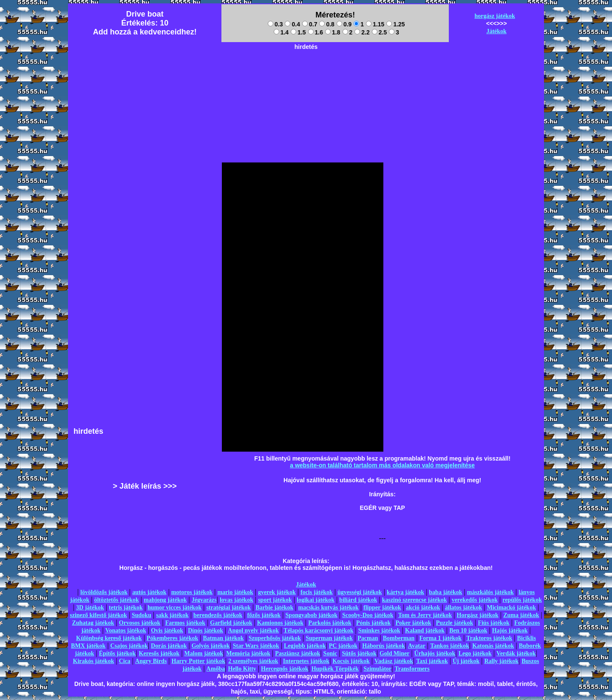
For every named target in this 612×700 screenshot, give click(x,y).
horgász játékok (495, 16)
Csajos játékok (129, 646)
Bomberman (399, 638)
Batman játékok (223, 638)
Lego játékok (475, 653)
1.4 (281, 32)
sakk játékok (172, 615)
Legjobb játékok (305, 646)
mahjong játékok (165, 600)
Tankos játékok (450, 646)
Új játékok (466, 661)
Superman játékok (329, 638)
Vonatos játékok (126, 630)
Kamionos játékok (280, 623)
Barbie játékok (274, 608)
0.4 (292, 24)
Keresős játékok (159, 653)
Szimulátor (377, 669)
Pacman (368, 638)
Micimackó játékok (511, 608)
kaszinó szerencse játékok (415, 600)
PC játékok (343, 646)
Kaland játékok (425, 630)
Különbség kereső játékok (109, 638)
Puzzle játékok (455, 623)
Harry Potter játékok (198, 661)
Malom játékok (204, 653)
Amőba (216, 669)
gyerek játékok (277, 592)
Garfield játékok (231, 623)
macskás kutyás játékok (328, 608)
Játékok (496, 31)
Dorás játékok (169, 646)
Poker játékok (413, 623)
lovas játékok (237, 600)
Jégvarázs (204, 600)
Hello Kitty (242, 669)
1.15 (375, 24)
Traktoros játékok (489, 638)
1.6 (316, 32)
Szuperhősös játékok (275, 638)
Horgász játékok (478, 615)
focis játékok (317, 592)
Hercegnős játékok (285, 669)
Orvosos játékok (140, 623)
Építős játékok (118, 653)
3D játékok (90, 608)
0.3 (275, 24)
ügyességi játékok (360, 592)
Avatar (417, 646)
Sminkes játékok (379, 630)
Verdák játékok (516, 653)
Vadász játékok (394, 661)
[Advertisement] (306, 73)
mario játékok (235, 592)
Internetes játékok (306, 661)
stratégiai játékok (228, 608)
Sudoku (142, 615)
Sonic (330, 653)
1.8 (333, 32)
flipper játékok (382, 608)
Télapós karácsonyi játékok (318, 630)
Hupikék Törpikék (335, 669)
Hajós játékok (510, 630)
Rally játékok (501, 661)
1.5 (298, 32)
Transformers (412, 669)
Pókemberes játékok (172, 638)
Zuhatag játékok (93, 623)
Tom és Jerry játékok (425, 615)
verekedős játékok (475, 600)
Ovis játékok (167, 630)
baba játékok (445, 592)
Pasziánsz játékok (297, 653)
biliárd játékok (358, 600)
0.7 (310, 24)
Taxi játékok (432, 661)
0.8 (327, 24)
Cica (125, 661)
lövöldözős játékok (104, 592)
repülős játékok (522, 600)
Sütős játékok (359, 653)
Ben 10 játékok (468, 630)
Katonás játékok (493, 646)
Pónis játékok (373, 623)
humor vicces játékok (174, 608)
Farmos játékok (186, 623)
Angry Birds (151, 661)
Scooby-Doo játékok (368, 615)
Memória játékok (248, 653)
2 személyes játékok (253, 661)
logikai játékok (316, 600)
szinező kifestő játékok (98, 615)
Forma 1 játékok (441, 638)
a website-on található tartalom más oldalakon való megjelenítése (382, 465)
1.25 (395, 24)
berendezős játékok (218, 615)
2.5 (379, 32)
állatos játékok (464, 608)
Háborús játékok (384, 646)
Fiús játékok (493, 623)
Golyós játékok (211, 646)
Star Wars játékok (256, 646)
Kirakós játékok (94, 661)
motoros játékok (192, 592)
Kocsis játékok (351, 661)
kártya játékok (405, 592)
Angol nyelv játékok (253, 630)
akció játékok (423, 608)
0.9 (344, 24)
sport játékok (275, 600)
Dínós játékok (205, 630)
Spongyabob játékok (312, 615)
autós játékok (149, 592)
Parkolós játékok (330, 623)
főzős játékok (264, 615)
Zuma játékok (521, 615)
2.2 (362, 32)
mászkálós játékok (490, 592)
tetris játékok (126, 608)
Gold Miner (394, 653)
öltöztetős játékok (116, 600)
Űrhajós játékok (435, 653)
